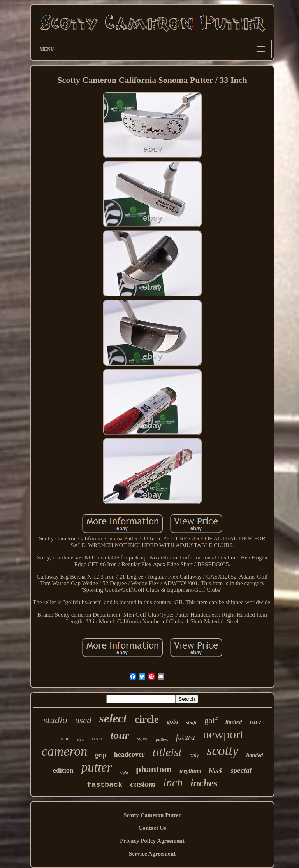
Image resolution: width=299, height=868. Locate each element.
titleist (167, 752)
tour (120, 735)
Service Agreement (152, 854)
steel (81, 739)
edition (63, 770)
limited (234, 722)
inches (204, 783)
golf (211, 721)
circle (146, 719)
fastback (105, 785)
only (194, 755)
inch (173, 782)
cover (98, 738)
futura (186, 737)
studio (55, 720)
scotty (223, 751)
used (83, 720)
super (143, 738)
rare (255, 722)
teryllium (190, 771)
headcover (129, 754)
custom (143, 784)
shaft (191, 722)
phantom (154, 769)
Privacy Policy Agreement (152, 841)
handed (255, 755)
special (241, 770)
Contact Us (152, 828)
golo (172, 722)
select (113, 718)
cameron (65, 751)
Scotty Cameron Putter (152, 815)
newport (223, 734)
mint (65, 738)
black (216, 771)
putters (162, 739)
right (124, 772)
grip (100, 755)
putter (97, 767)
